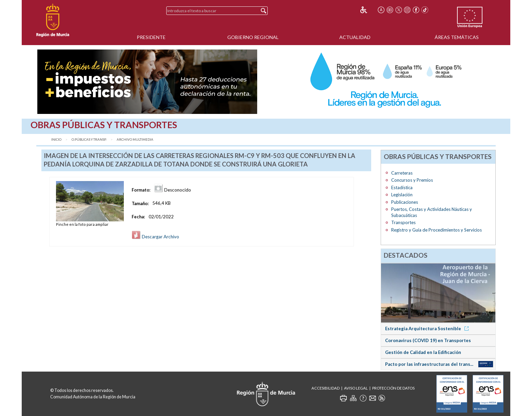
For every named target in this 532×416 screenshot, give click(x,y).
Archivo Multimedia (135, 140)
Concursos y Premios (412, 180)
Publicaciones (405, 202)
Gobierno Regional (253, 37)
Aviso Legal (356, 388)
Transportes (403, 222)
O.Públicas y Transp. (89, 140)
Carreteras (402, 173)
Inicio (56, 140)
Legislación (402, 195)
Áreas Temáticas (457, 37)
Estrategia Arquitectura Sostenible (428, 329)
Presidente (151, 37)
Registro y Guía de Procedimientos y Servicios (436, 230)
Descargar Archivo (155, 237)
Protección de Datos (393, 388)
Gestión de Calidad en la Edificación (423, 352)
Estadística (402, 187)
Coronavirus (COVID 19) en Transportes (428, 340)
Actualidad (355, 37)
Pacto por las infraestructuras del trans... (429, 364)
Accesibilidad (326, 388)
